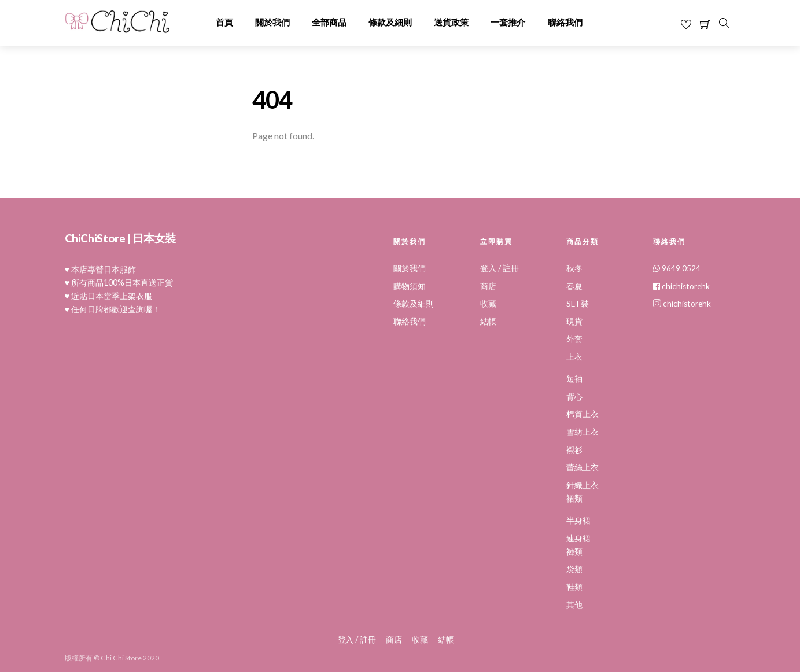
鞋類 (574, 587)
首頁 (224, 23)
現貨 (574, 322)
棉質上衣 (583, 414)
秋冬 (574, 268)
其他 (574, 605)
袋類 (574, 569)
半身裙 (578, 520)
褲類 (574, 552)
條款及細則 (390, 23)
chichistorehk (681, 286)
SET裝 (578, 304)
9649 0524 (677, 268)
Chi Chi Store (121, 657)
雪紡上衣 (583, 432)
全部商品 (329, 23)
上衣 (574, 357)
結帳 (488, 322)
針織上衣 (583, 485)
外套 (574, 339)
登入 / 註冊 (499, 268)
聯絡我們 (565, 23)
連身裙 (578, 538)
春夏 (574, 286)
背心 (574, 397)
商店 (488, 286)
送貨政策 (451, 23)
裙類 (574, 499)
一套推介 (508, 23)
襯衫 (574, 450)
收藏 (488, 304)
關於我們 (272, 23)
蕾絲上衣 (583, 467)
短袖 (574, 379)
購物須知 (410, 286)
